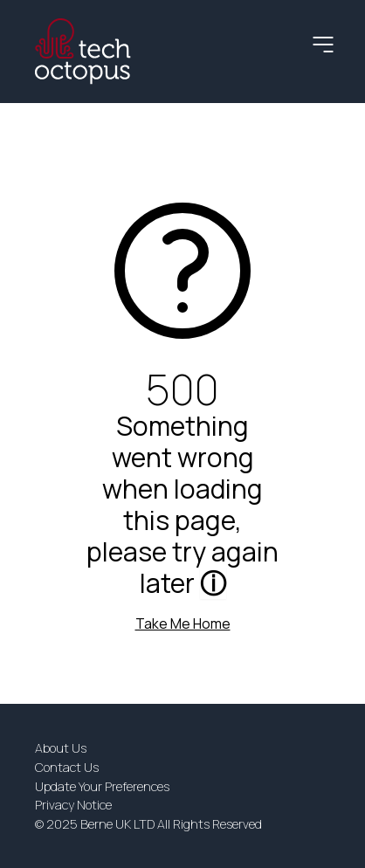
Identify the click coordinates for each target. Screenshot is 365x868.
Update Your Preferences (102, 786)
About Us (61, 748)
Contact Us (67, 767)
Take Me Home (183, 623)
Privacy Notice (73, 805)
